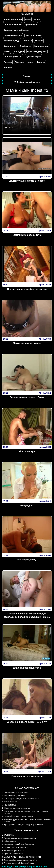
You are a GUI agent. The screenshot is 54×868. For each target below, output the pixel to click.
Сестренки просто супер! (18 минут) (27, 722)
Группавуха (31, 25)
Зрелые (28, 41)
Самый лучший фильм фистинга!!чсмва (23, 857)
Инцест (39, 41)
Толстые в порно (24, 62)
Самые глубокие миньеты (16, 847)
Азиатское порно (13, 19)
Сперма (8, 62)
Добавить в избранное (27, 82)
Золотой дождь (12, 41)
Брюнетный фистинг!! (14, 854)
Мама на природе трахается (17, 808)
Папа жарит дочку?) (27, 560)
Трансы (41, 62)
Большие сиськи (13, 25)
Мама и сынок (10, 802)
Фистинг (8, 67)
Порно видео (6, 866)
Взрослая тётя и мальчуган (27, 776)
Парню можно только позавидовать (20, 838)
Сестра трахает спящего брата (27, 397)
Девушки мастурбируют (16, 30)
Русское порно (33, 57)
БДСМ (37, 19)
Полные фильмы (13, 57)
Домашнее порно (13, 35)
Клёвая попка (10, 841)
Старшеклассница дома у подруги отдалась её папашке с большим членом (27, 615)
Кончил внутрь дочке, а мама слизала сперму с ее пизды (28, 812)
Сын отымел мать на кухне (16, 792)
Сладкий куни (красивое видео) (19, 816)
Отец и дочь (27, 505)
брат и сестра (27, 451)
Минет (7, 51)
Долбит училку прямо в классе (27, 181)
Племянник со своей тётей (27, 235)
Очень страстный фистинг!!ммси (19, 863)
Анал (28, 19)
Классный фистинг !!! (14, 851)
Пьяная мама (10, 805)
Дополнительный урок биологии (19, 844)
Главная (27, 76)
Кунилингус (10, 46)
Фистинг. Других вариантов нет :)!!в (20, 860)
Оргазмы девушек (37, 51)
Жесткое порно (33, 35)
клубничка (9, 835)
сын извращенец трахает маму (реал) (22, 799)
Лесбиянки (25, 46)
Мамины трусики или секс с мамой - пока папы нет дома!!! (28, 820)
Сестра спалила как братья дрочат (27, 289)
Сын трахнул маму (23, 866)
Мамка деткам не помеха (27, 343)
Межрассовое (42, 46)
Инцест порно (40, 866)
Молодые (19, 51)
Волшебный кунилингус (15, 795)
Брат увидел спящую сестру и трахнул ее (23, 825)
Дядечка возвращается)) (27, 668)
